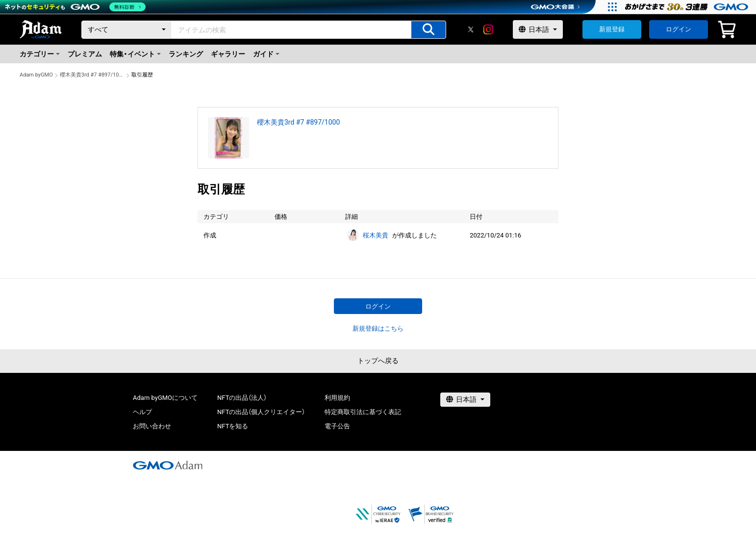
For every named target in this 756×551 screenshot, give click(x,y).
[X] (471, 29)
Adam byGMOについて (165, 398)
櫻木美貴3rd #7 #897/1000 (92, 75)
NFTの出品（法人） (242, 398)
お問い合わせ (152, 426)
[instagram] (488, 29)
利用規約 (337, 398)
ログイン (679, 29)
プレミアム (85, 54)
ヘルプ (142, 412)
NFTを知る (233, 426)
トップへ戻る (378, 361)
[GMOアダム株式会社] (168, 465)
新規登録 (612, 29)
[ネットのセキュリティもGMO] (75, 7)
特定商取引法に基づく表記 (363, 412)
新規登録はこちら (378, 328)
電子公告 (337, 426)
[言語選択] (538, 29)
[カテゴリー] (126, 30)
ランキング (186, 54)
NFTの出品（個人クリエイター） (261, 412)
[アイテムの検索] (428, 30)
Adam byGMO (36, 75)
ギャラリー (228, 54)
